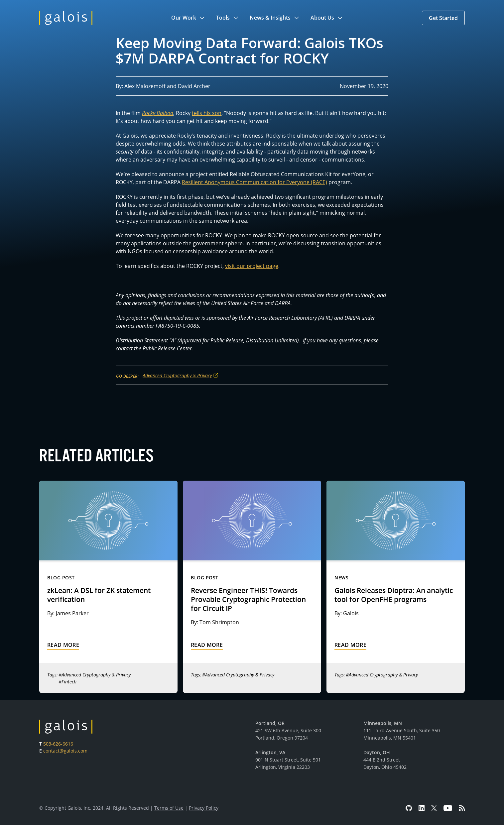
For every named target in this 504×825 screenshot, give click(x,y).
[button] (188, 18)
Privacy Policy (204, 808)
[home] (66, 18)
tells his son (207, 113)
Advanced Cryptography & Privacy (177, 375)
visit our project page (252, 266)
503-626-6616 (58, 744)
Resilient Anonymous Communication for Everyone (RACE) (254, 182)
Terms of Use (169, 808)
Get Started (443, 18)
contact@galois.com (65, 751)
